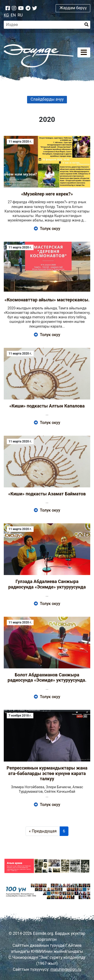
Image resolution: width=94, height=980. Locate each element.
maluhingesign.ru (66, 969)
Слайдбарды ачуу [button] (47, 99)
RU (20, 15)
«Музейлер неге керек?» (47, 194)
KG (6, 15)
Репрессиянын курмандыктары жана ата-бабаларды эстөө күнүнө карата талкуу (47, 773)
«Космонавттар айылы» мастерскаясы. (47, 300)
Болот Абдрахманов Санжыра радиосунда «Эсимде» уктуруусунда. (47, 678)
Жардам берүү (73, 8)
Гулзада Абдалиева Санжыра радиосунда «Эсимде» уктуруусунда (47, 584)
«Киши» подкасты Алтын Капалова (47, 406)
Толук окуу (47, 229)
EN (13, 15)
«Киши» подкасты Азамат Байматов (47, 494)
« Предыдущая (43, 831)
